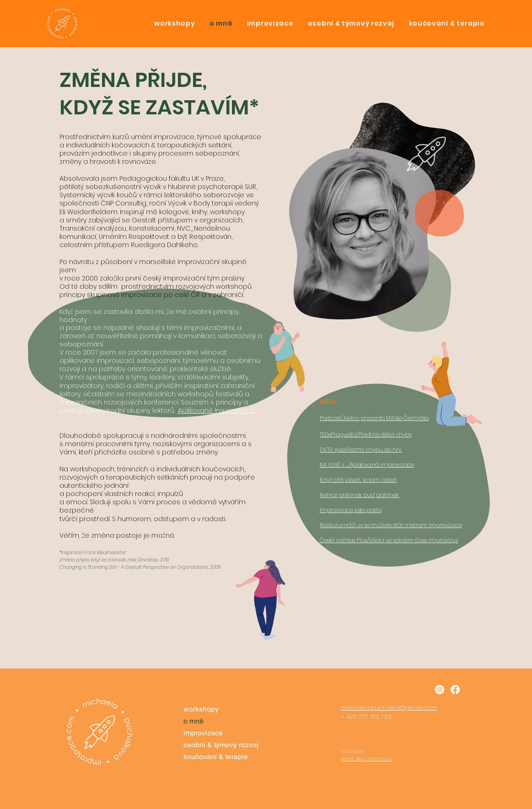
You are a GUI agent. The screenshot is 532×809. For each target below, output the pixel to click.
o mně (193, 721)
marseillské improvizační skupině (193, 262)
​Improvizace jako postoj (351, 510)
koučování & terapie (216, 757)
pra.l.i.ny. (234, 278)
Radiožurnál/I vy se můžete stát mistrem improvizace (391, 525)
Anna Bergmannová (367, 759)
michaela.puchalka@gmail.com (389, 708)
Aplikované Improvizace (217, 410)
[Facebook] (455, 690)
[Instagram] (440, 690)
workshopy (201, 709)
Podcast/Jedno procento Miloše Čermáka (374, 418)
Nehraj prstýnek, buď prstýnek (360, 495)
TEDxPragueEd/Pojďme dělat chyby (366, 434)
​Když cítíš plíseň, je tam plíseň (358, 480)
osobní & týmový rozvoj (220, 745)
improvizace (203, 733)
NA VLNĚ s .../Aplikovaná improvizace (367, 465)
